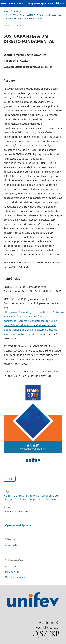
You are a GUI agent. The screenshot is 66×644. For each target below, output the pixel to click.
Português (11, 545)
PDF (11, 479)
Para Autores (12, 572)
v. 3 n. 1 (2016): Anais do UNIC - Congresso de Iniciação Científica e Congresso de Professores (32, 17)
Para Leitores (12, 566)
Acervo (17, 12)
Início (6, 12)
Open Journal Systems (18, 525)
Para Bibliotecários (15, 577)
